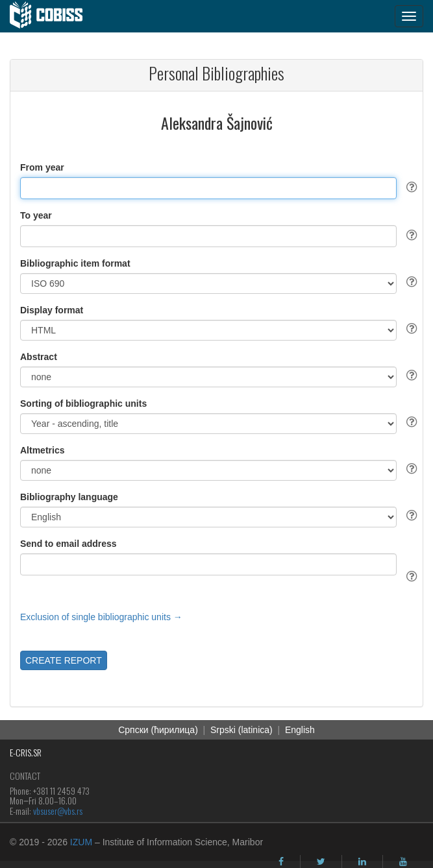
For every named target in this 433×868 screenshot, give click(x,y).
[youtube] (403, 862)
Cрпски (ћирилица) (158, 730)
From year (42, 167)
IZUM (81, 842)
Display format (52, 310)
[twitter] (321, 862)
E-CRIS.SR (26, 752)
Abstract (39, 357)
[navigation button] (409, 16)
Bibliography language (69, 497)
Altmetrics (42, 450)
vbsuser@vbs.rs (58, 811)
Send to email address (68, 544)
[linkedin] (362, 862)
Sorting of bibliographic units (83, 404)
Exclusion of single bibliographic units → (101, 617)
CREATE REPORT (64, 660)
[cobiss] (53, 16)
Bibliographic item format (75, 263)
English (300, 730)
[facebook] (281, 862)
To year (36, 215)
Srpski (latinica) (241, 730)
